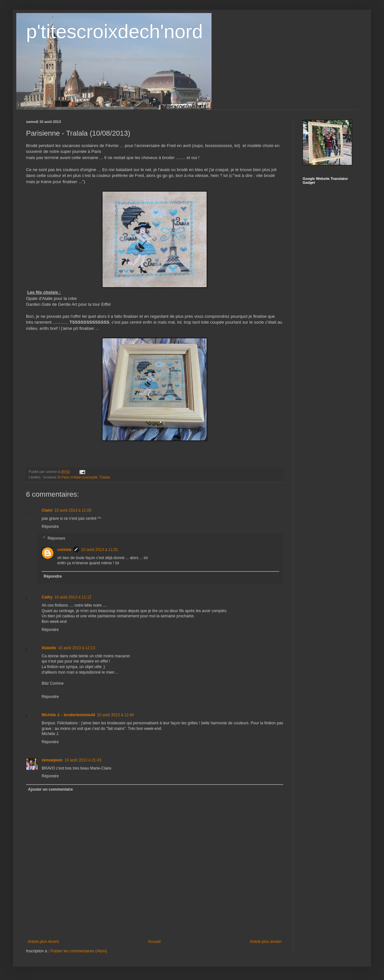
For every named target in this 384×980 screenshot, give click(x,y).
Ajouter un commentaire (50, 789)
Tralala (105, 477)
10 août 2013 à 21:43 (83, 760)
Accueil (154, 942)
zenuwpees (52, 760)
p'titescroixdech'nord (114, 31)
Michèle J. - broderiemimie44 (68, 715)
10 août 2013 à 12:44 (115, 715)
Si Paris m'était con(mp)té (77, 477)
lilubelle (49, 648)
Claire (47, 510)
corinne (64, 550)
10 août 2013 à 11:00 (73, 510)
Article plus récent (43, 942)
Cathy (47, 597)
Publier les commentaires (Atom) (79, 951)
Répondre (50, 527)
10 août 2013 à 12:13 (77, 648)
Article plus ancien (266, 942)
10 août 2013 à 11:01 (99, 550)
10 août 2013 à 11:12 (73, 597)
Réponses (56, 538)
